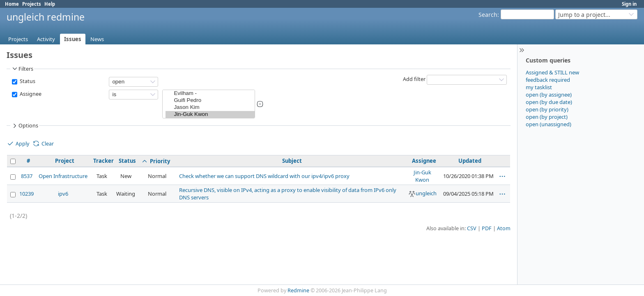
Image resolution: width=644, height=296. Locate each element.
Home (12, 4)
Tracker (103, 161)
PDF (487, 228)
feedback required (548, 80)
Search (488, 15)
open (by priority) (547, 109)
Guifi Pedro (210, 101)
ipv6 (63, 194)
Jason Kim (210, 108)
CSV (472, 228)
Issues (73, 39)
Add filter (414, 79)
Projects (32, 4)
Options (25, 126)
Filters (22, 69)
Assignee (30, 94)
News (97, 39)
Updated (470, 161)
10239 (26, 194)
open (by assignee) (549, 95)
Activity (46, 39)
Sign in (629, 4)
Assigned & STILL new (552, 72)
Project (65, 161)
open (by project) (547, 117)
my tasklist (539, 87)
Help (50, 4)
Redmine (298, 290)
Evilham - (210, 94)
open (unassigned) (549, 124)
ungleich (422, 193)
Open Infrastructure (63, 176)
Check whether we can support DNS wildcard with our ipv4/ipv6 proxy (264, 176)
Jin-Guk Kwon (210, 114)
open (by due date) (549, 102)
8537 (27, 176)
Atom (504, 228)
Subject (292, 161)
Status (27, 81)
